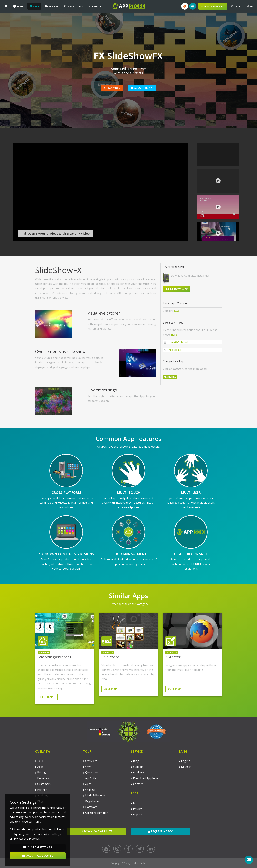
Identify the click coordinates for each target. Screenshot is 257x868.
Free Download (213, 6)
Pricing (51, 6)
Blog (135, 761)
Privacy (136, 809)
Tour (18, 6)
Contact (137, 784)
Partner (41, 790)
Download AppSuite (97, 831)
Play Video (112, 88)
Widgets (89, 790)
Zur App (48, 697)
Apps (34, 6)
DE (250, 6)
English (185, 761)
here (174, 335)
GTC (135, 803)
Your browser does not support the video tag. (100, 192)
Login (236, 6)
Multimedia (170, 377)
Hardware (90, 807)
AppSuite (90, 778)
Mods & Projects (94, 795)
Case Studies (73, 6)
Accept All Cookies (38, 856)
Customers (43, 784)
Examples (42, 778)
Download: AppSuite (144, 778)
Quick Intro (91, 772)
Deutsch (185, 767)
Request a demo (161, 831)
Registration (92, 801)
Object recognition (96, 813)
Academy (137, 772)
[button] (6, 6)
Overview (90, 761)
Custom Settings (38, 847)
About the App (142, 88)
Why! (87, 767)
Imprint (137, 814)
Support (96, 6)
